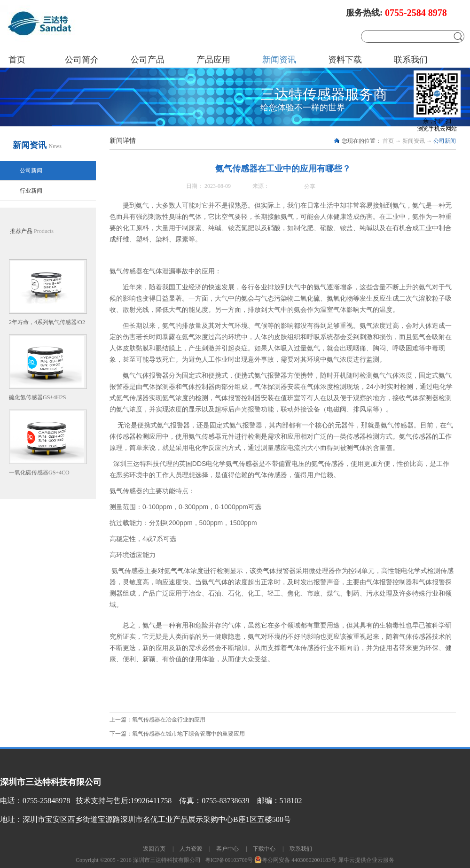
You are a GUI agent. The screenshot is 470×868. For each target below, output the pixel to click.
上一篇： (157, 720)
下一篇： (177, 734)
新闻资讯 (414, 141)
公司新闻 (445, 141)
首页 (17, 60)
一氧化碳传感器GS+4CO (39, 473)
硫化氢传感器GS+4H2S (37, 397)
